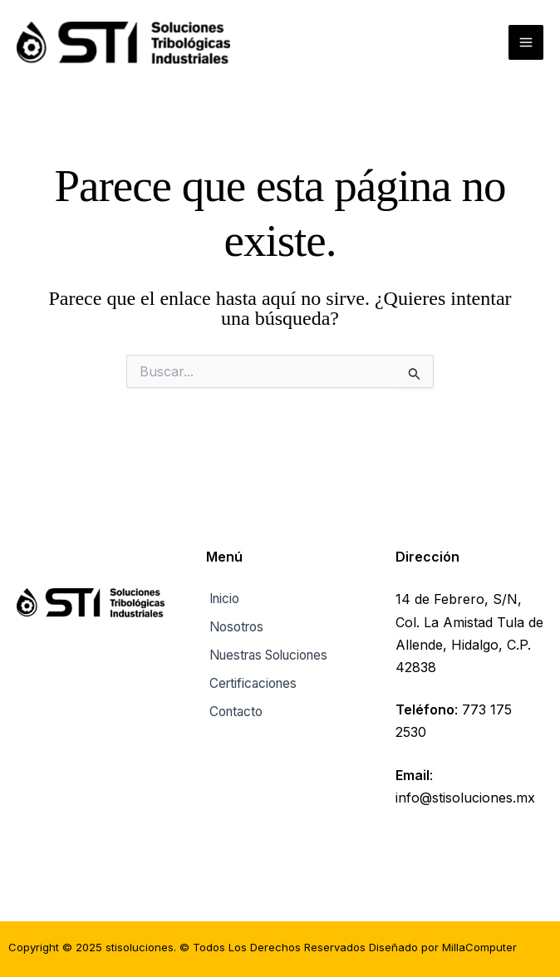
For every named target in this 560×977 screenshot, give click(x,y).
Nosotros (236, 626)
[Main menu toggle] (526, 44)
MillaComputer (479, 947)
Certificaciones (252, 680)
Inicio (223, 599)
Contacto (235, 706)
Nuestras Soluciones (272, 653)
